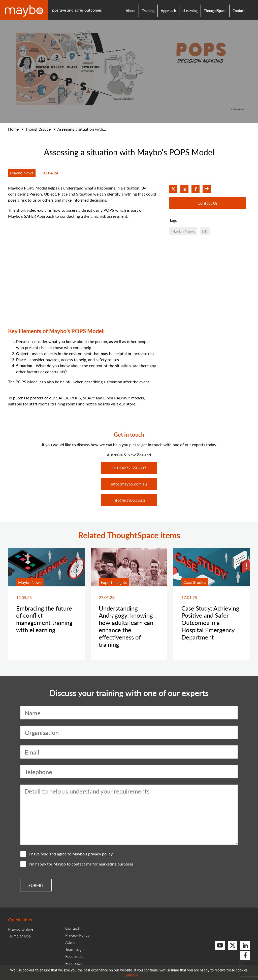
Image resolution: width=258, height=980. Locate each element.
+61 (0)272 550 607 (129, 468)
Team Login (75, 949)
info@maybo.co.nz (129, 500)
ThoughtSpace (215, 11)
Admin (71, 942)
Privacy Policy (77, 935)
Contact (239, 11)
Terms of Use (19, 936)
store (131, 404)
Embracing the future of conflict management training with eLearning (44, 619)
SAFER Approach (39, 216)
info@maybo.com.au (129, 484)
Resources (74, 956)
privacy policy (100, 854)
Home (13, 129)
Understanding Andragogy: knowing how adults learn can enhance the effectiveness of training (126, 626)
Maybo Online (21, 929)
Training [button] (148, 11)
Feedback (74, 963)
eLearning (190, 11)
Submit (36, 885)
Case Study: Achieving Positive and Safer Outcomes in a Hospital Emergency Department (210, 623)
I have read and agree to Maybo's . (67, 854)
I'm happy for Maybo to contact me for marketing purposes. (77, 864)
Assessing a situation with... (82, 129)
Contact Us (208, 203)
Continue (131, 975)
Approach (168, 11)
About (131, 11)
